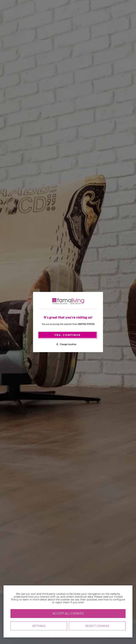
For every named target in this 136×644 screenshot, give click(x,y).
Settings (39, 626)
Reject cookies (97, 626)
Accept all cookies (68, 613)
